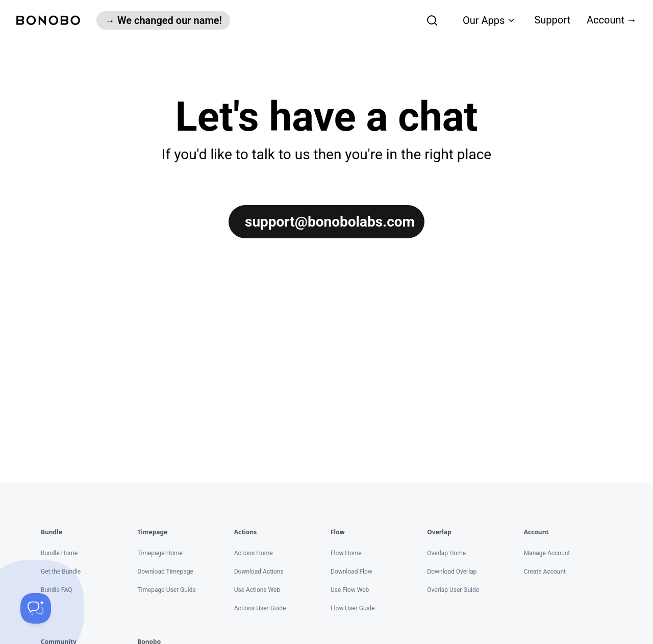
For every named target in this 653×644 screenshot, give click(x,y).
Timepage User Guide (167, 590)
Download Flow (351, 572)
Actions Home (254, 553)
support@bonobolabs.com (330, 222)
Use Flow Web (350, 590)
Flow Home (346, 553)
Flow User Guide (353, 608)
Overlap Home (446, 553)
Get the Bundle (61, 572)
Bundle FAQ (56, 590)
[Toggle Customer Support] (36, 608)
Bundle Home (59, 553)
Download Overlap (452, 572)
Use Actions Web (257, 590)
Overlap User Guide (453, 590)
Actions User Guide (260, 608)
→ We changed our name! (163, 20)
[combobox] (377, 20)
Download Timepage (165, 572)
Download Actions (259, 572)
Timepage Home (160, 553)
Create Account (545, 572)
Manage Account (547, 553)
